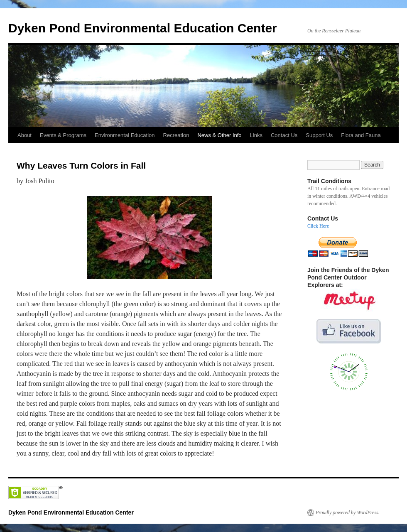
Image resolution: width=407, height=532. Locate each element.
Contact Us (284, 135)
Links (256, 135)
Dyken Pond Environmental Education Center (143, 28)
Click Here (318, 226)
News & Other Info (219, 135)
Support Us (319, 135)
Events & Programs (63, 135)
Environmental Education (125, 135)
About (25, 135)
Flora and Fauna (361, 135)
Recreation (176, 135)
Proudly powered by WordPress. (348, 512)
